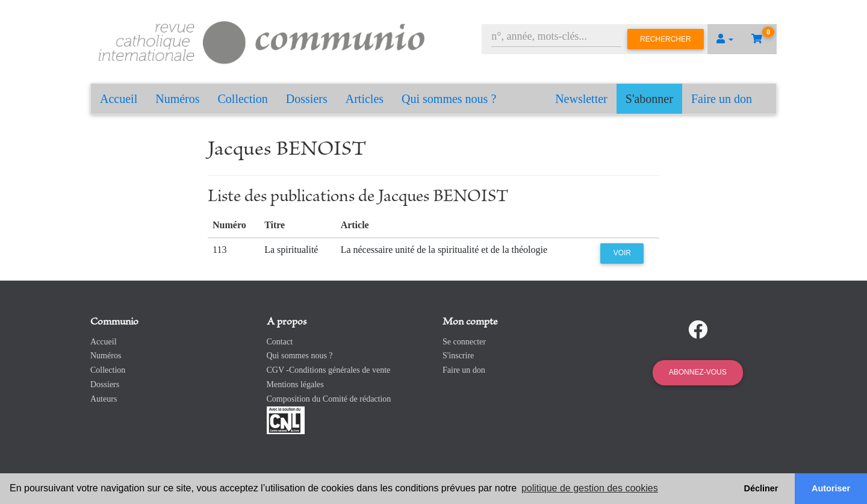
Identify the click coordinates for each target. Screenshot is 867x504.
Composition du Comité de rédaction (329, 399)
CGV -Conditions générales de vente (329, 370)
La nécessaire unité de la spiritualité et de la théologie (444, 250)
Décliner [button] (761, 488)
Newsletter (581, 99)
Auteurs (104, 399)
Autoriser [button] (831, 488)
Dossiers (307, 99)
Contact (280, 342)
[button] (725, 39)
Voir (622, 253)
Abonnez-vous (698, 372)
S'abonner (649, 99)
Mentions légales (295, 384)
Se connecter (464, 342)
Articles (365, 99)
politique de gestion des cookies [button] (590, 488)
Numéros (177, 99)
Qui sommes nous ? (449, 99)
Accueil (119, 99)
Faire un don (722, 99)
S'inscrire (458, 356)
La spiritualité (291, 250)
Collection (243, 99)
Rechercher (666, 39)
